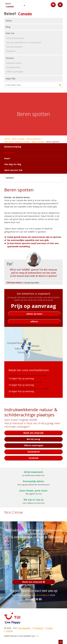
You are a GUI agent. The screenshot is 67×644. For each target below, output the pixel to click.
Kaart (7, 158)
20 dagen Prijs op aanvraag (28, 390)
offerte (34, 322)
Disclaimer (38, 628)
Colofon (9, 631)
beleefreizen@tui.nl (40, 595)
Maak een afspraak (33, 582)
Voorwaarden (24, 628)
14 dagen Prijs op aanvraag (27, 377)
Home (7, 139)
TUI (37, 636)
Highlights (10, 178)
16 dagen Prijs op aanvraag (24, 383)
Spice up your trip (13, 170)
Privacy (50, 628)
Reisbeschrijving (13, 147)
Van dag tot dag (13, 164)
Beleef (8, 4)
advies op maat (34, 314)
